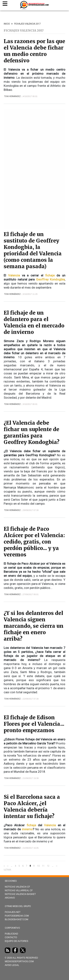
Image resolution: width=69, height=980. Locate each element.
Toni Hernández (12, 96)
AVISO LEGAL (12, 965)
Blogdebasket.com (16, 919)
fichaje (50, 275)
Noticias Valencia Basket (20, 894)
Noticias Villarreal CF (19, 890)
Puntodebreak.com (17, 916)
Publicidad (11, 934)
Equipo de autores (16, 941)
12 (48, 866)
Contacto (11, 937)
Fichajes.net (13, 912)
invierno (27, 829)
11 (43, 866)
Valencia (14, 275)
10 (38, 866)
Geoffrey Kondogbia (51, 279)
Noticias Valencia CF (17, 887)
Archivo (10, 898)
